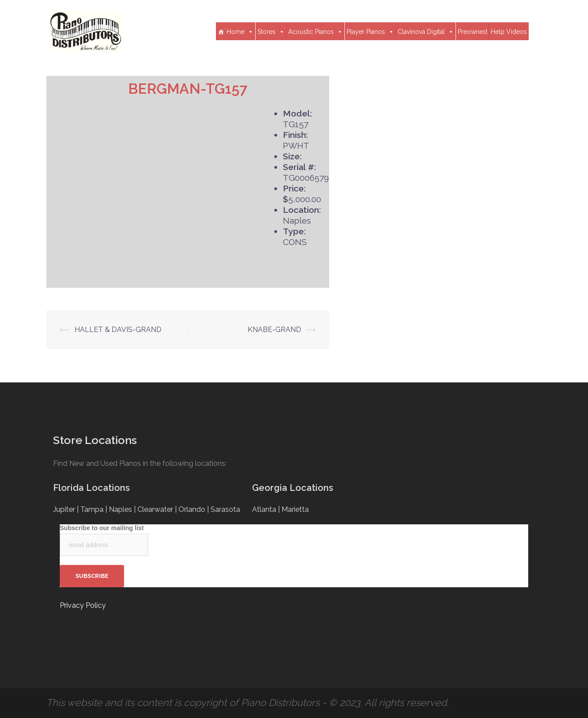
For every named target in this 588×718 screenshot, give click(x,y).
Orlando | (195, 509)
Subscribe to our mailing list (102, 528)
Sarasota (225, 509)
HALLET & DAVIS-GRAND (118, 330)
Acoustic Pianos (315, 31)
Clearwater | (158, 509)
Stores (271, 31)
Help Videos (509, 32)
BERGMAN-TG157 (188, 89)
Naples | (123, 509)
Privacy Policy (83, 605)
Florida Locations (91, 488)
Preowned (472, 32)
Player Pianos (370, 31)
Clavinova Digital (426, 31)
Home (240, 31)
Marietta (295, 509)
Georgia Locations (293, 488)
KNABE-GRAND (274, 330)
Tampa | (95, 509)
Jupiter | (67, 509)
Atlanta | (267, 509)
